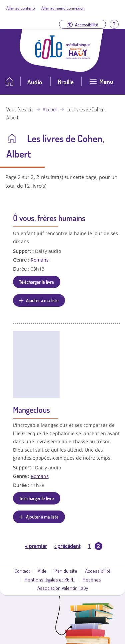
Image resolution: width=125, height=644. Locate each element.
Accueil (50, 109)
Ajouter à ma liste (42, 300)
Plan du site (66, 571)
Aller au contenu (21, 8)
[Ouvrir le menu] (101, 84)
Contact (22, 571)
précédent (67, 546)
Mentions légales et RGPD (49, 579)
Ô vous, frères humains (49, 218)
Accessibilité (98, 571)
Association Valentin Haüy (63, 588)
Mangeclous (31, 410)
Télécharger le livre (36, 282)
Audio (35, 82)
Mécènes (92, 579)
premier (36, 546)
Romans (40, 260)
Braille (66, 82)
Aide (42, 571)
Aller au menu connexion (63, 8)
